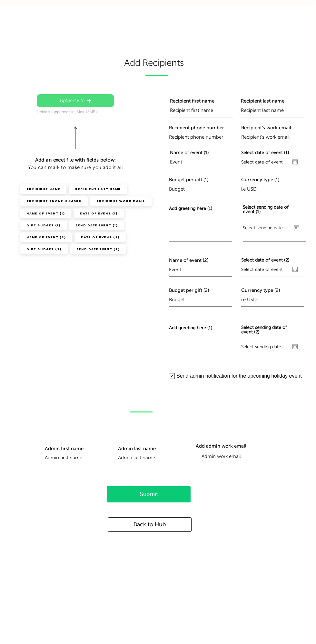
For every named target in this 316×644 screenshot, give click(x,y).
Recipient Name (43, 189)
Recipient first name (192, 101)
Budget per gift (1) (189, 180)
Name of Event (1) (46, 213)
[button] (75, 101)
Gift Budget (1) (43, 225)
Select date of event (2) (265, 260)
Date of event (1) (99, 213)
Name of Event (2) (46, 237)
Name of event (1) (189, 153)
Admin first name (64, 449)
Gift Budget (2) (44, 249)
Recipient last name (263, 101)
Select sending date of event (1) (266, 210)
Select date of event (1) (265, 153)
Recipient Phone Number (54, 201)
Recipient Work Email (121, 201)
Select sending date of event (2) (264, 330)
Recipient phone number (197, 128)
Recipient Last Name (98, 189)
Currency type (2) (261, 290)
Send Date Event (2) (98, 249)
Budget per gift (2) (189, 290)
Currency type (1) (260, 180)
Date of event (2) (100, 237)
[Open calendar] (295, 162)
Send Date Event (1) (97, 225)
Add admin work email (221, 446)
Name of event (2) (189, 260)
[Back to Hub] (150, 525)
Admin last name (137, 449)
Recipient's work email (266, 128)
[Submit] (149, 494)
